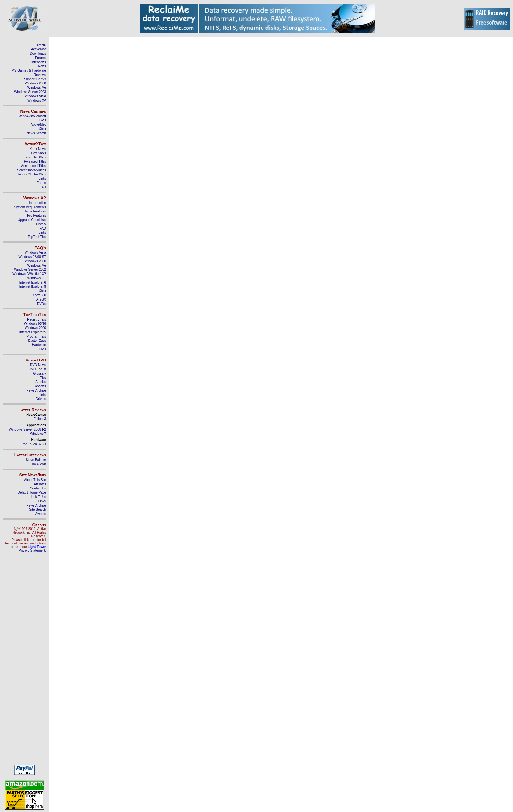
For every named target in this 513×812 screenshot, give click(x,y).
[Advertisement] (25, 661)
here (33, 540)
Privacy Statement (32, 551)
